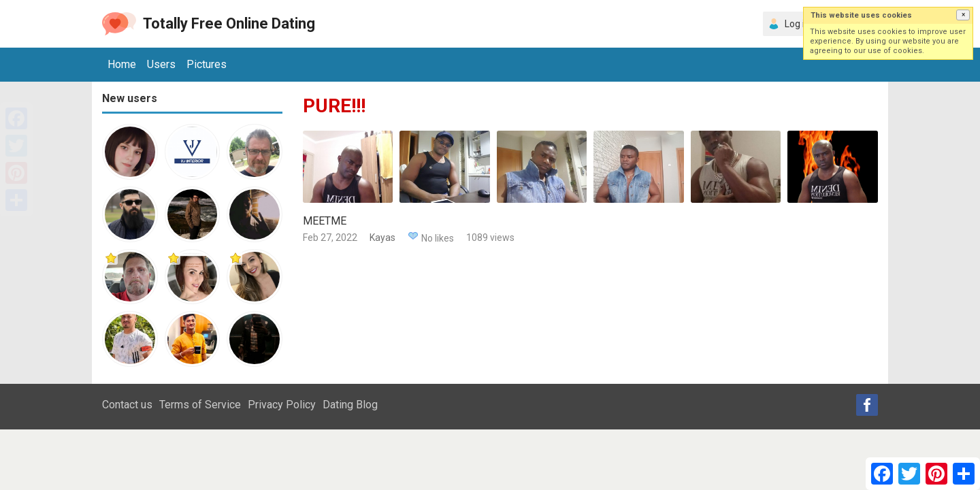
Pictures (207, 64)
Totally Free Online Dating (229, 23)
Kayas (382, 238)
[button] (963, 15)
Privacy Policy (282, 405)
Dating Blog (350, 405)
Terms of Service (200, 405)
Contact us (127, 405)
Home (122, 64)
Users (161, 64)
